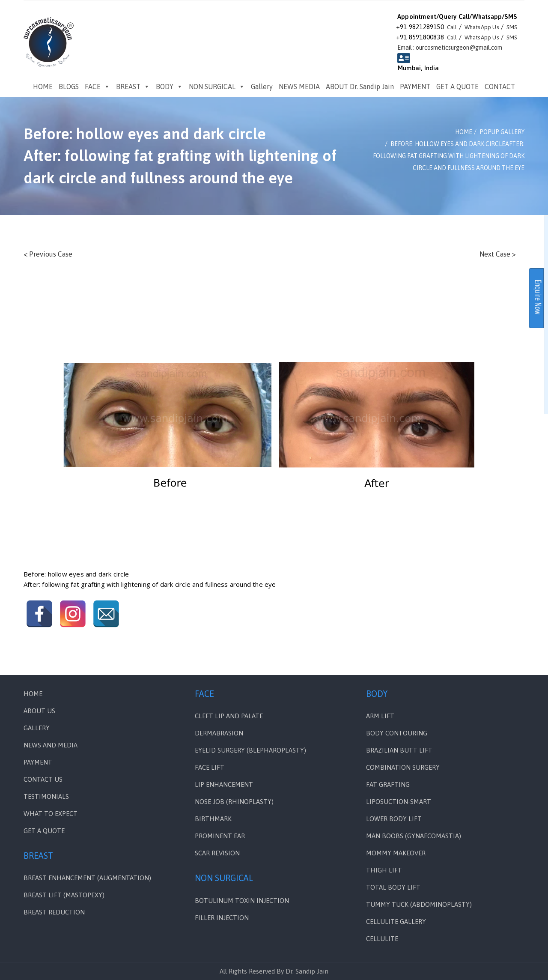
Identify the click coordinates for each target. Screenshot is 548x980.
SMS (512, 27)
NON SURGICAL (217, 87)
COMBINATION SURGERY (403, 767)
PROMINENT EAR (220, 836)
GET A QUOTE (457, 87)
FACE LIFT (210, 767)
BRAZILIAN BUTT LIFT (399, 750)
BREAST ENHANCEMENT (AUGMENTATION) (87, 878)
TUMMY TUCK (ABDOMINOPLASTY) (419, 904)
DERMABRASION (219, 733)
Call (443, 27)
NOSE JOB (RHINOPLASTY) (234, 802)
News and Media (51, 745)
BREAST (133, 87)
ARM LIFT (380, 716)
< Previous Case (48, 254)
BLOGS (69, 87)
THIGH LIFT (384, 870)
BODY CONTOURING (397, 733)
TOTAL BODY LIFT (393, 887)
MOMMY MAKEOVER (396, 853)
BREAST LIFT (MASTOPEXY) (64, 895)
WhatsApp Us (477, 27)
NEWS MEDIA (299, 87)
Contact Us (43, 779)
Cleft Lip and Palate (229, 716)
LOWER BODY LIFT (394, 819)
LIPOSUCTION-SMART (399, 802)
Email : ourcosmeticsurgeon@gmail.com (450, 47)
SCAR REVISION (217, 853)
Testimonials (46, 796)
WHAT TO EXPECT (51, 814)
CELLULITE (382, 939)
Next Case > (498, 254)
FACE (97, 87)
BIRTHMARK (213, 819)
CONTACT (500, 87)
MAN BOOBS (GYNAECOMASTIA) (414, 836)
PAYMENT (415, 87)
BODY (169, 87)
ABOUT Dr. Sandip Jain (360, 87)
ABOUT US (39, 711)
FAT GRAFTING (388, 784)
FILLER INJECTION (222, 918)
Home (33, 694)
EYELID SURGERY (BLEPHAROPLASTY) (250, 750)
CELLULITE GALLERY (396, 922)
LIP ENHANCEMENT (224, 784)
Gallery (262, 87)
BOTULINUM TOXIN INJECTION (242, 901)
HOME (43, 87)
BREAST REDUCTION (54, 912)
